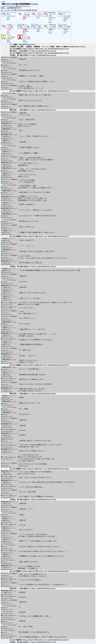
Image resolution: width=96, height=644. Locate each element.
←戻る (3, 2)
